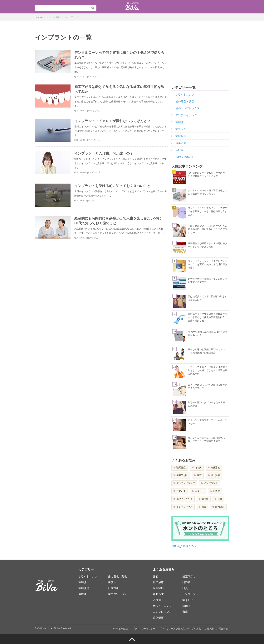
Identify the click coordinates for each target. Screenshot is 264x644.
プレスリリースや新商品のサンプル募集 (180, 629)
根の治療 (215, 475)
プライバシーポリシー (144, 629)
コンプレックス (184, 507)
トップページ (41, 17)
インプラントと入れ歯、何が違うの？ (104, 153)
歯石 (199, 475)
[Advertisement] (200, 57)
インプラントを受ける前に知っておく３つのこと (112, 186)
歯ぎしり (199, 491)
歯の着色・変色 (185, 101)
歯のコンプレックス (188, 108)
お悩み (57, 17)
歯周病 (205, 499)
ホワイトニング (185, 94)
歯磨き (179, 122)
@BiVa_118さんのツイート (188, 546)
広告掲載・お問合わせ (216, 629)
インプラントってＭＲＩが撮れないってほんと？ (112, 121)
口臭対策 (181, 143)
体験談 (179, 150)
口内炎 (198, 468)
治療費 (216, 491)
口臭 (220, 499)
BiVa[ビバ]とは (121, 629)
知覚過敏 (215, 468)
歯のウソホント (185, 157)
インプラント (211, 483)
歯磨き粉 (181, 136)
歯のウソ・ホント (119, 594)
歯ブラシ (181, 129)
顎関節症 (181, 468)
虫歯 (204, 507)
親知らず (181, 491)
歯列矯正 (220, 507)
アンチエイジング (186, 115)
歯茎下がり (182, 475)
